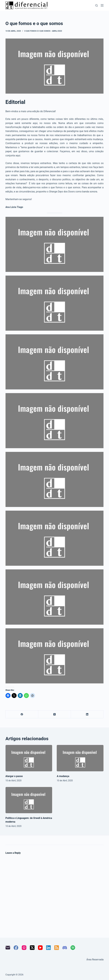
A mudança (63, 776)
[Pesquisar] (97, 5)
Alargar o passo (14, 776)
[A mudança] (80, 758)
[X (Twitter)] (55, 714)
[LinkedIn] (87, 714)
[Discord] (65, 948)
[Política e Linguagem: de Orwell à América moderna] (29, 800)
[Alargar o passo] (29, 758)
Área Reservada (95, 960)
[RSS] (57, 948)
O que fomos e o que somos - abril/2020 (43, 31)
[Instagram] (24, 948)
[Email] (8, 948)
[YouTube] (40, 948)
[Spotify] (73, 948)
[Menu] (102, 5)
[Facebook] (22, 714)
